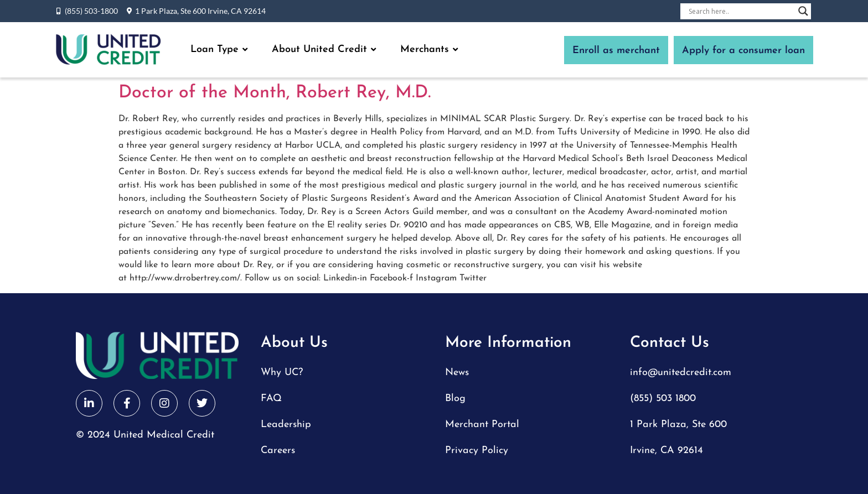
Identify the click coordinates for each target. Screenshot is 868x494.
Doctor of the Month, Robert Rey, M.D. (275, 93)
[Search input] (741, 11)
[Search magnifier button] (803, 11)
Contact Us (670, 343)
